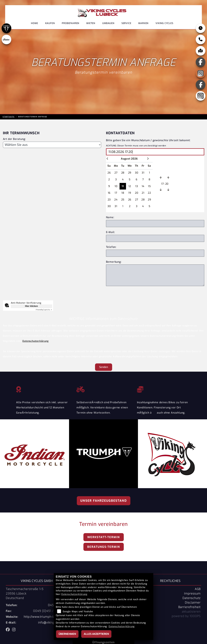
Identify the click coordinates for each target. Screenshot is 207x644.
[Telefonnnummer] (155, 253)
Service (126, 23)
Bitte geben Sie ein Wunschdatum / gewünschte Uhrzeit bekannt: (148, 140)
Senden (104, 367)
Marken (143, 23)
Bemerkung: (114, 262)
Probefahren (71, 23)
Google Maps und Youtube (78, 612)
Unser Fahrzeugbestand (104, 501)
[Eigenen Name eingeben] (155, 224)
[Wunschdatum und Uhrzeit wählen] (155, 152)
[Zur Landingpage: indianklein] (6, 39)
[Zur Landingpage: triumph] (6, 28)
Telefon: (111, 247)
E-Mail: (111, 232)
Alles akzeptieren (96, 634)
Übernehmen (67, 634)
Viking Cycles (164, 23)
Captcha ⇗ (44, 310)
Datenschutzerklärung (35, 341)
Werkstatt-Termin (104, 537)
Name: (110, 217)
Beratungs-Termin (104, 547)
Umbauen (108, 23)
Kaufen (50, 23)
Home (34, 23)
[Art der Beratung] (52, 145)
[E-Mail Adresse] (155, 238)
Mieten (91, 23)
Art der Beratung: (14, 139)
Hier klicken (31, 306)
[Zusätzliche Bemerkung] (155, 275)
